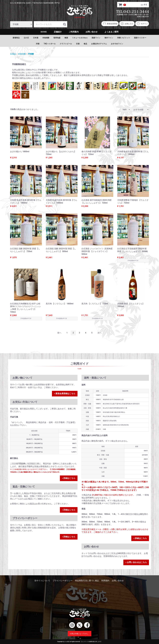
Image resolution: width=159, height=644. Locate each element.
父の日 (26, 38)
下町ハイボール (50, 44)
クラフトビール (66, 44)
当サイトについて (42, 581)
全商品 (13, 54)
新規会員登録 (110, 24)
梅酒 (66, 38)
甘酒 (78, 44)
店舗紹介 (58, 32)
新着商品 (16, 38)
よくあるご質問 (111, 32)
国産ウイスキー (140, 38)
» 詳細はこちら (69, 478)
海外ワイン (109, 38)
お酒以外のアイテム (99, 44)
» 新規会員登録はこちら (65, 394)
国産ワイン (96, 38)
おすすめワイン (117, 44)
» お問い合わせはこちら (136, 562)
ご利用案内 (74, 32)
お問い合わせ (92, 32)
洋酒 (38, 44)
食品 (85, 44)
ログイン (142, 24)
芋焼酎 (31, 54)
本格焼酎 (46, 38)
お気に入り (127, 24)
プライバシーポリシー (63, 581)
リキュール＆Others (80, 38)
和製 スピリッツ (124, 38)
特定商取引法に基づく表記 (87, 581)
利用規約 (105, 581)
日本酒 (36, 38)
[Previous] (59, 333)
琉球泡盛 (57, 38)
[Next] (99, 333)
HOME (44, 32)
